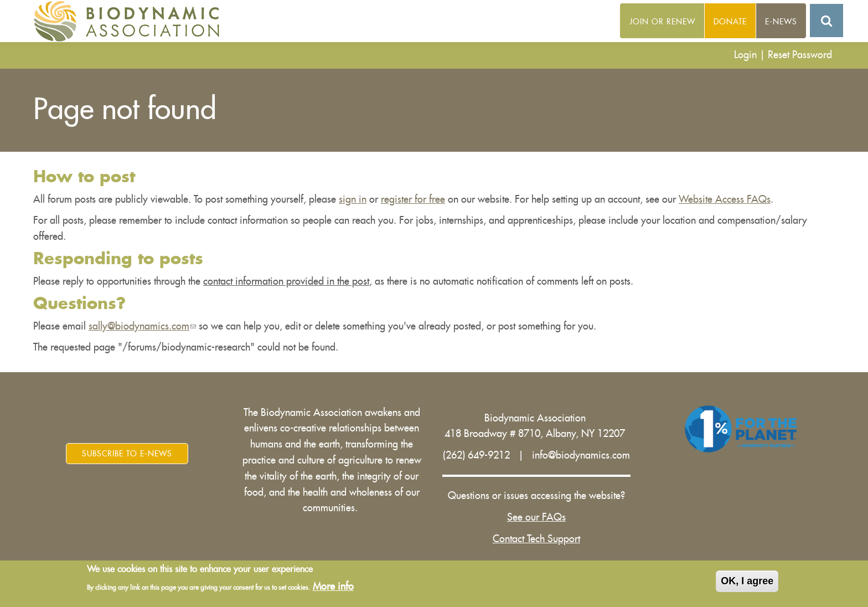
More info (333, 587)
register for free (413, 199)
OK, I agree (747, 581)
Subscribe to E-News (127, 454)
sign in (353, 199)
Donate (730, 22)
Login (745, 55)
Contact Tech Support (536, 539)
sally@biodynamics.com (142, 326)
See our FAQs (536, 517)
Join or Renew (662, 22)
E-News (781, 22)
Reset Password (800, 55)
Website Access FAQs (725, 199)
